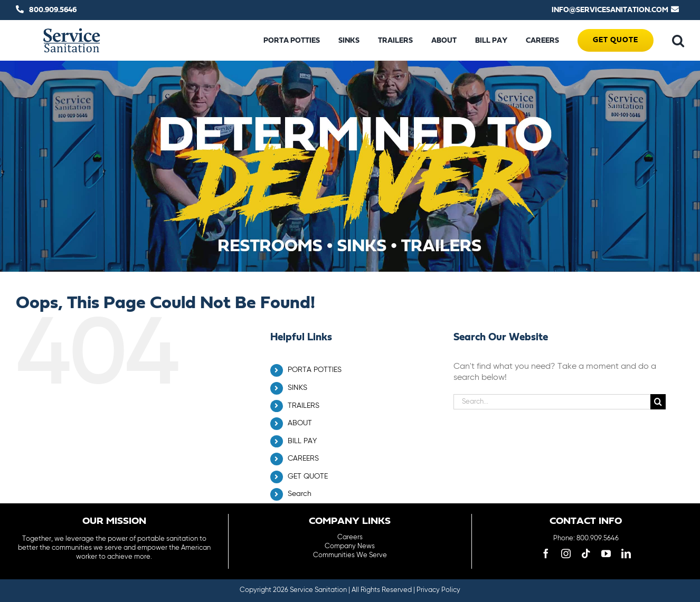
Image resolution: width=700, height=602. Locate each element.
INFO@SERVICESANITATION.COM (610, 10)
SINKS (297, 388)
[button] (678, 41)
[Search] (658, 402)
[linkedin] (626, 553)
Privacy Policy (438, 590)
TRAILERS (304, 406)
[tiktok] (586, 553)
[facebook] (546, 553)
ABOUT (300, 423)
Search (300, 494)
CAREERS (303, 458)
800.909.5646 (53, 10)
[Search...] (552, 402)
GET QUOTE (308, 476)
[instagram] (566, 553)
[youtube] (606, 553)
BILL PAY (302, 441)
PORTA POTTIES (315, 370)
